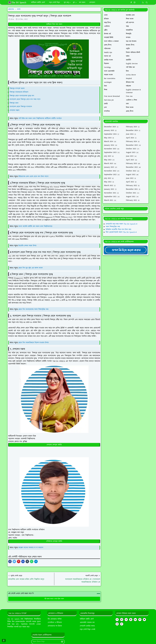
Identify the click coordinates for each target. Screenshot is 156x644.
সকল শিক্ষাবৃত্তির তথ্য (113, 227)
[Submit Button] (62, 642)
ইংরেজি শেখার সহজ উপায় (27, 246)
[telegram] (126, 620)
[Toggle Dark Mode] (143, 2)
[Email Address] (46, 642)
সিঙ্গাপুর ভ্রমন (14, 103)
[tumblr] (131, 620)
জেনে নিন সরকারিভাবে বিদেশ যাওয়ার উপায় (34, 343)
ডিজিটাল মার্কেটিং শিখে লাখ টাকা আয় (118, 229)
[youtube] (122, 620)
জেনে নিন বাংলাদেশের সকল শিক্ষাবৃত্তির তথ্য (33, 309)
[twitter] (144, 620)
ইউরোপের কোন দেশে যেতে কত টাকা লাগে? (34, 176)
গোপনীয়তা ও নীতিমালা (55, 622)
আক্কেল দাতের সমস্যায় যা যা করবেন (31, 548)
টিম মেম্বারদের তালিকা (55, 619)
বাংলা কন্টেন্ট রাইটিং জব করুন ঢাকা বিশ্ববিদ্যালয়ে (35, 226)
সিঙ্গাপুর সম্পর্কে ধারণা (17, 88)
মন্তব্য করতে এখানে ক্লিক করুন (54, 599)
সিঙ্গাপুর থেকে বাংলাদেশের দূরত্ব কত (22, 96)
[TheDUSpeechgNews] (126, 250)
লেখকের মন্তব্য (15, 110)
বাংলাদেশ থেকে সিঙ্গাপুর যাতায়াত (21, 107)
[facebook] (131, 2)
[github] (122, 624)
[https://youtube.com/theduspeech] (138, 2)
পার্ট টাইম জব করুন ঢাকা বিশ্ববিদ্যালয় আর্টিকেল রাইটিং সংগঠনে (40, 118)
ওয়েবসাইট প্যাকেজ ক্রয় (87, 622)
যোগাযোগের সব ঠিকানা (55, 626)
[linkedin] (135, 620)
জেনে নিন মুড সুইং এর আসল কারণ (31, 268)
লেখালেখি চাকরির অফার (87, 626)
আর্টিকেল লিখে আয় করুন (54, 24)
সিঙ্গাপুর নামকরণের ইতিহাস (19, 92)
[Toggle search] (147, 2)
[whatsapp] (135, 2)
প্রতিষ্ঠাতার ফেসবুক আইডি (54, 541)
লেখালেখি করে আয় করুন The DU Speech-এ (121, 224)
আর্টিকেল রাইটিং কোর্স (87, 619)
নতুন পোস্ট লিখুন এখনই (88, 629)
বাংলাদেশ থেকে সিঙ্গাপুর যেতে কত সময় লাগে (25, 99)
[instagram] (117, 624)
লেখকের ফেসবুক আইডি (54, 445)
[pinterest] (140, 620)
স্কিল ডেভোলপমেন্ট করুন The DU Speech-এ (121, 232)
